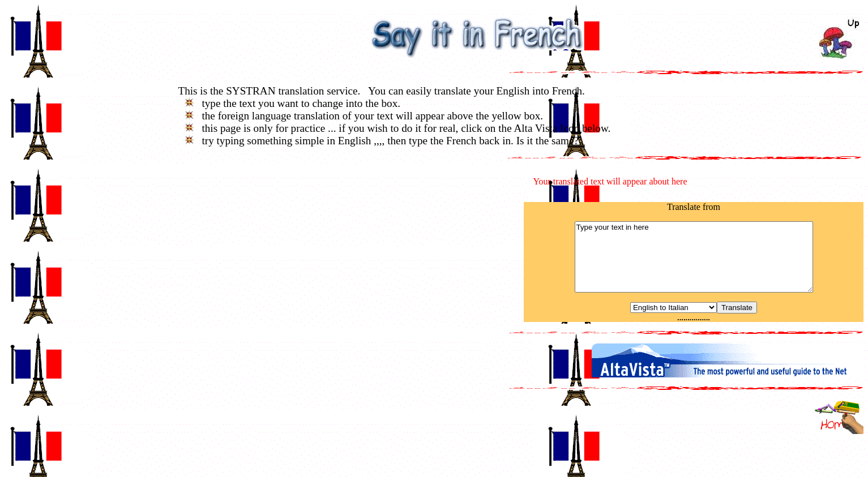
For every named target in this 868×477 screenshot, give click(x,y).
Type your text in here (694, 257)
